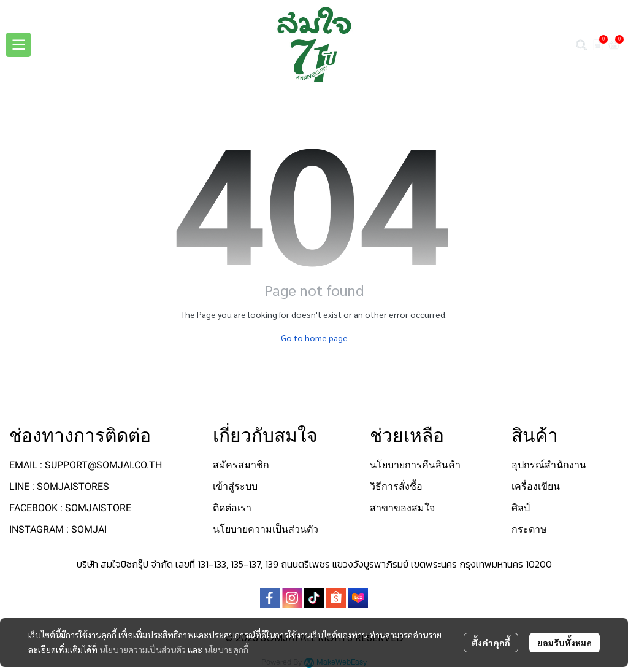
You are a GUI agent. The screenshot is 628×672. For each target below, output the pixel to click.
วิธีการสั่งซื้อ (396, 486)
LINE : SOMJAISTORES (59, 486)
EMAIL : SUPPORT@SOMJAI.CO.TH (86, 465)
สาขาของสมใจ (402, 508)
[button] (581, 45)
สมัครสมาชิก (241, 465)
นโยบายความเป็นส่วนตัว (143, 649)
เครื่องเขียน (536, 486)
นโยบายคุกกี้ (226, 649)
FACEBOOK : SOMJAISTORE (70, 508)
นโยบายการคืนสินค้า (415, 465)
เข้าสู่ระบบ (235, 486)
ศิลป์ (521, 508)
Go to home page (314, 338)
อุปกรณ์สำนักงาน (549, 465)
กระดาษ (529, 529)
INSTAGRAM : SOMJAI (58, 529)
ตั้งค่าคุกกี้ (491, 643)
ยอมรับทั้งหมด (565, 643)
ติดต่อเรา (232, 508)
